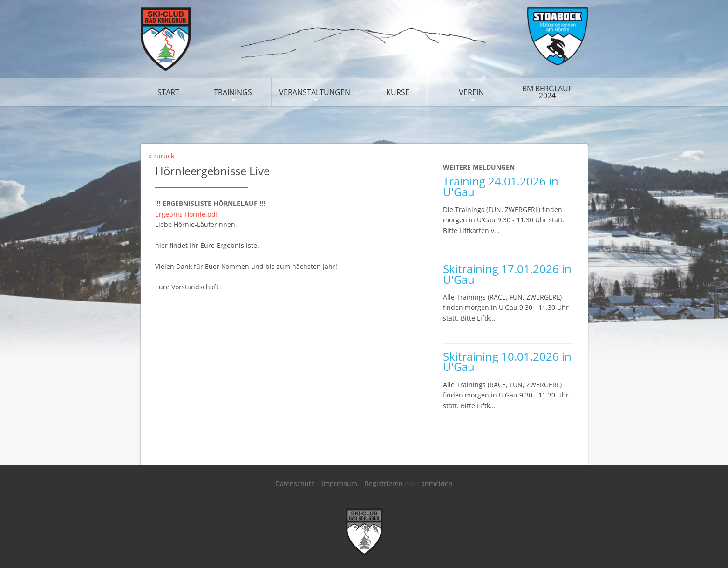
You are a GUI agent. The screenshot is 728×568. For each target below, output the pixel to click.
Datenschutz (295, 483)
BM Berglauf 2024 (547, 92)
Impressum (340, 483)
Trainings (233, 92)
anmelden (437, 483)
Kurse (398, 92)
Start (168, 92)
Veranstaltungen (315, 92)
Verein (471, 92)
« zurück (161, 156)
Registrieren (384, 483)
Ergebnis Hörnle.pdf (187, 214)
